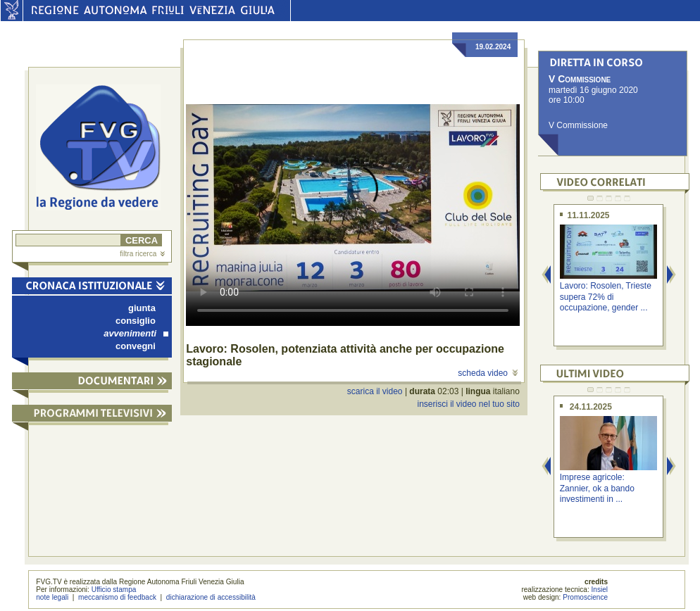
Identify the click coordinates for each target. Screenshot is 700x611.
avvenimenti (136, 333)
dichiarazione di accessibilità (211, 597)
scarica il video (375, 391)
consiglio (136, 321)
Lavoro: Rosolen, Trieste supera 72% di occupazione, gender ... (606, 297)
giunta (142, 308)
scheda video (488, 373)
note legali (52, 597)
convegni (136, 346)
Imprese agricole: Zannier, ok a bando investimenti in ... (597, 488)
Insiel (600, 590)
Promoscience (585, 597)
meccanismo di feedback (117, 597)
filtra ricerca (142, 254)
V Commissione (578, 125)
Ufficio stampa (114, 590)
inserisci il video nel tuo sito (468, 404)
